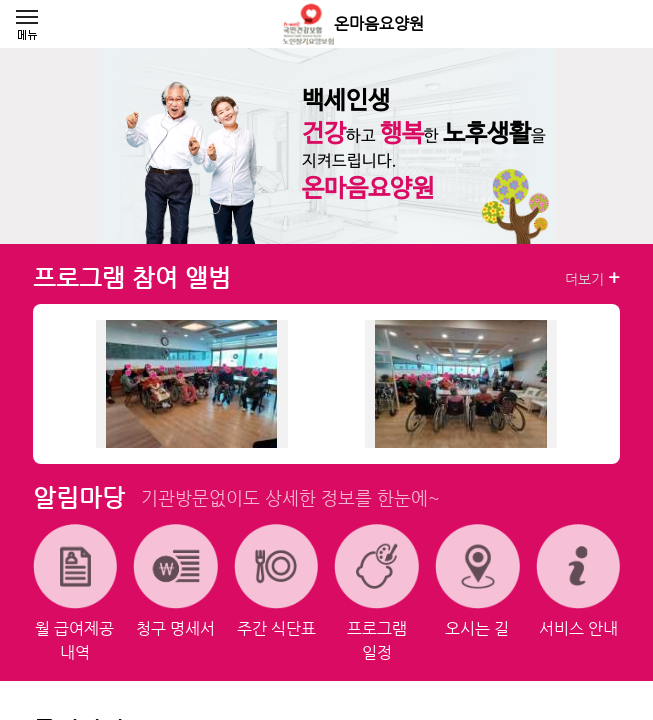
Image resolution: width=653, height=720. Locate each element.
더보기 (592, 278)
